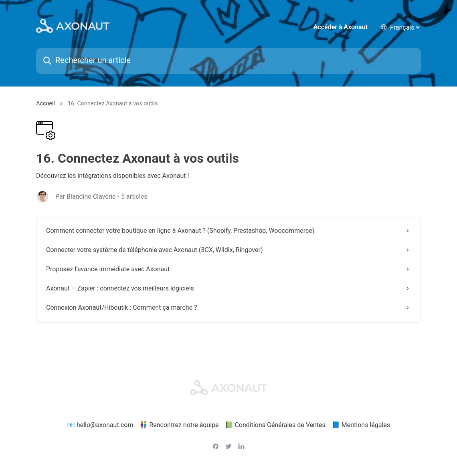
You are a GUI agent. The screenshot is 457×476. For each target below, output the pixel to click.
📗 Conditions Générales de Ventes (275, 426)
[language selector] (405, 28)
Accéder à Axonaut (341, 28)
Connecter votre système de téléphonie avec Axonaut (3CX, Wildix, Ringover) (229, 251)
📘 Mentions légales (361, 426)
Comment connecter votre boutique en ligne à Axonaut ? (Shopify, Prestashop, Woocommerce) (229, 232)
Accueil (45, 105)
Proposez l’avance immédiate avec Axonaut (229, 271)
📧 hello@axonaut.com (100, 426)
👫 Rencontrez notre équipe (179, 426)
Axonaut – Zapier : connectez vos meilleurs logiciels (229, 290)
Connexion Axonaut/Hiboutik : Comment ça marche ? (229, 309)
